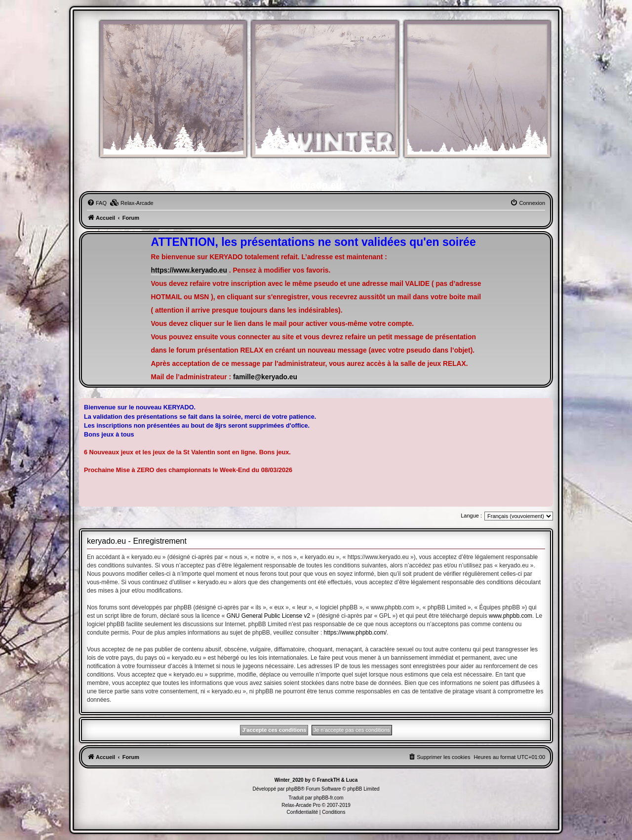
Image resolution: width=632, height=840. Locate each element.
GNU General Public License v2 (268, 616)
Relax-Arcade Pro (301, 805)
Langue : (471, 516)
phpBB (293, 789)
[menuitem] (97, 203)
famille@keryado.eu (265, 377)
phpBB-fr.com (329, 798)
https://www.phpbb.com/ (355, 633)
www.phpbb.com (511, 616)
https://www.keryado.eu (189, 270)
